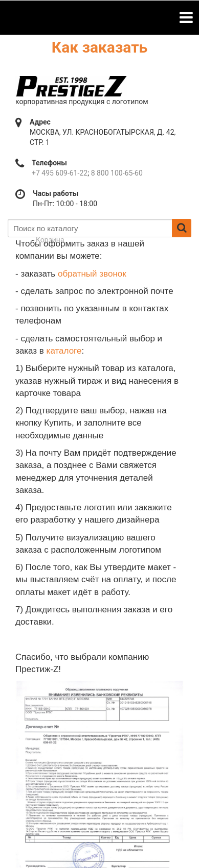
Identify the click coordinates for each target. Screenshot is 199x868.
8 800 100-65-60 (117, 173)
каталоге (64, 351)
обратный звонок (92, 274)
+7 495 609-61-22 (60, 173)
